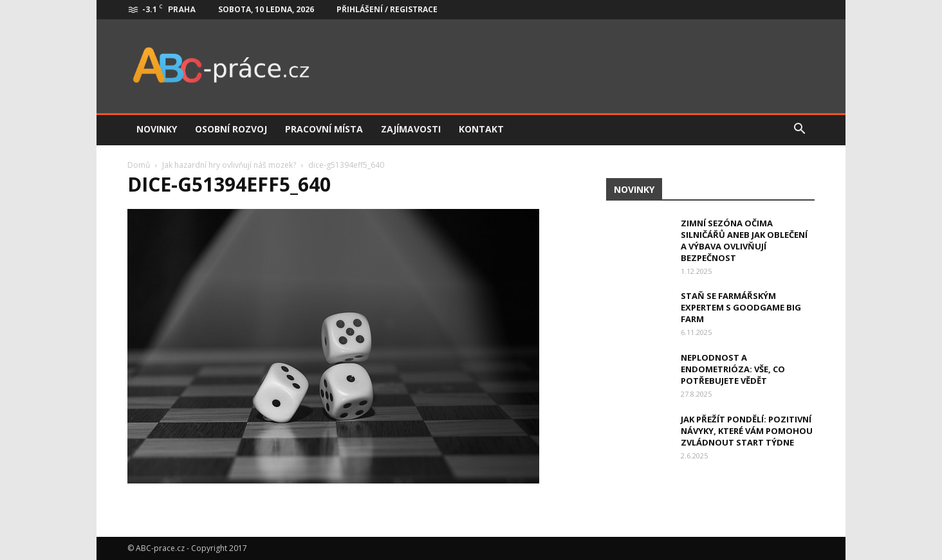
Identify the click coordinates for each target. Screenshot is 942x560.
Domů (139, 165)
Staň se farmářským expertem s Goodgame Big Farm (741, 307)
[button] (799, 129)
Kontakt (481, 129)
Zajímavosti (411, 129)
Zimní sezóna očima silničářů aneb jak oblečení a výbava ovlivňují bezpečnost (744, 240)
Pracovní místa (324, 129)
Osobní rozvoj (231, 129)
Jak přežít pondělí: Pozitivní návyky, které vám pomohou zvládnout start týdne (747, 431)
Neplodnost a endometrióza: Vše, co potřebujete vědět (733, 369)
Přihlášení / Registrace (387, 9)
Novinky (157, 129)
